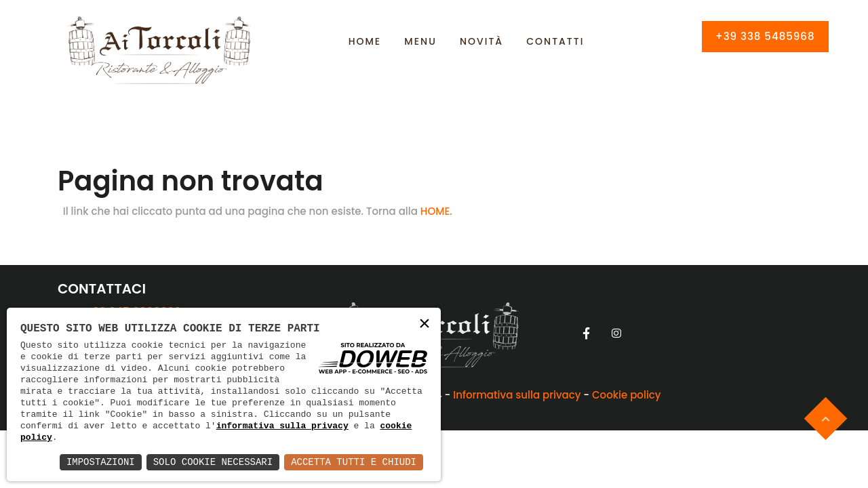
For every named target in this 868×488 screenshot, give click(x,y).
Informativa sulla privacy (517, 395)
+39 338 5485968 (765, 36)
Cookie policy (627, 395)
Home (365, 41)
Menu (420, 41)
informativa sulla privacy (282, 426)
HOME (435, 211)
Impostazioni (101, 462)
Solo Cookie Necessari (213, 462)
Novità (481, 41)
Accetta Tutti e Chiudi (354, 462)
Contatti (555, 41)
